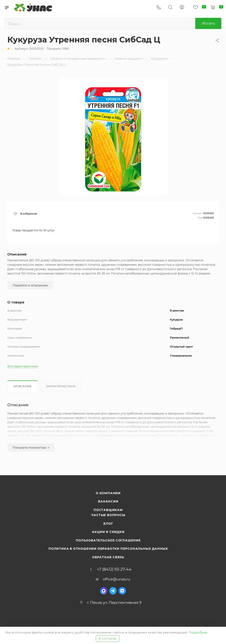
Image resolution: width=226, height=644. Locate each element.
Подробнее (198, 632)
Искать (208, 23)
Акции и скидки (108, 532)
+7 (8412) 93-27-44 (114, 569)
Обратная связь (108, 557)
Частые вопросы (108, 515)
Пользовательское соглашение (108, 540)
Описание (22, 386)
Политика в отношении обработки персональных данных (108, 549)
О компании (108, 493)
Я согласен (108, 639)
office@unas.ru (117, 579)
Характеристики (61, 386)
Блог (108, 524)
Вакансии (108, 501)
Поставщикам (108, 510)
